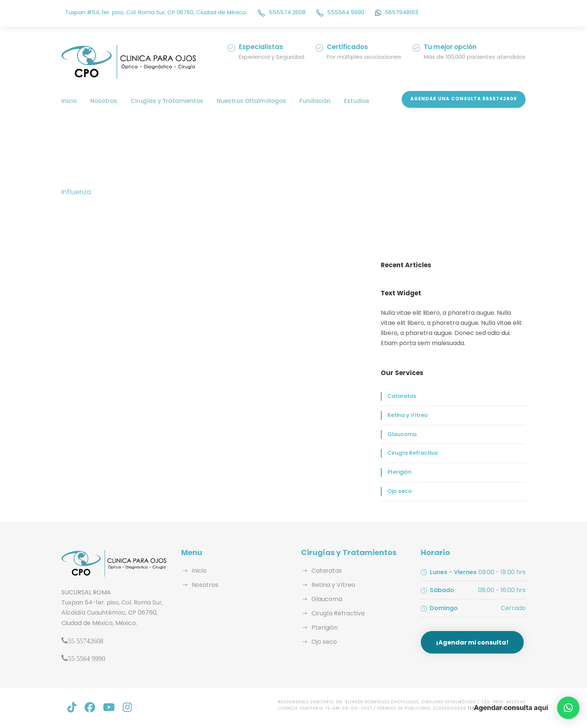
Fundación (303, 101)
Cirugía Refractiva (411, 453)
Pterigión (399, 472)
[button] (568, 708)
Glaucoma (401, 434)
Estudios (343, 101)
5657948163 (396, 12)
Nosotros (102, 101)
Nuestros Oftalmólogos (243, 101)
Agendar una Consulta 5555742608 (467, 99)
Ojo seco (399, 491)
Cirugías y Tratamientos (162, 101)
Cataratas (401, 396)
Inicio (69, 101)
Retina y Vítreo (407, 415)
